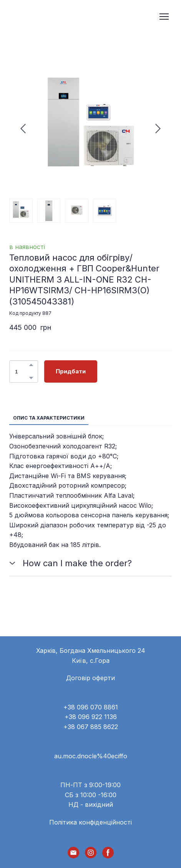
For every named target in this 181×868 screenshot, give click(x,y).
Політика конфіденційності (90, 822)
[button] (31, 365)
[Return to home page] (39, 17)
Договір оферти (90, 678)
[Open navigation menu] (164, 17)
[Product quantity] (22, 371)
